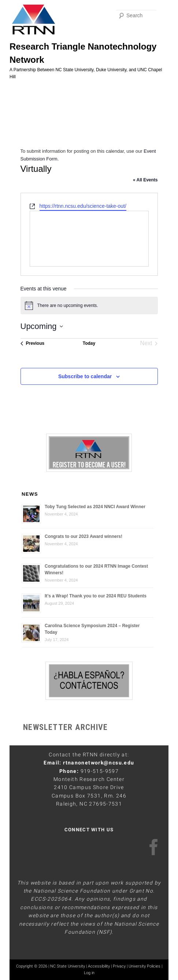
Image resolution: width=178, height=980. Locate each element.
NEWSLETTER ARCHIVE (66, 727)
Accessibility (99, 966)
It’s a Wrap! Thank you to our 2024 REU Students (96, 596)
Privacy (119, 966)
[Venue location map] (89, 239)
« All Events (145, 180)
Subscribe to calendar (85, 376)
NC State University (68, 966)
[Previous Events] (33, 343)
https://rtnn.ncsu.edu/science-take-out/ (83, 206)
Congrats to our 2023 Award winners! (84, 536)
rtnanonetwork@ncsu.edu (99, 763)
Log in (89, 973)
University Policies (144, 966)
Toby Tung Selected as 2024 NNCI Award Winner (95, 507)
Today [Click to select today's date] (89, 343)
